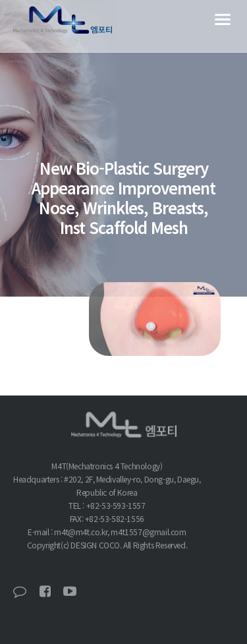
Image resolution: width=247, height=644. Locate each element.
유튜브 (70, 591)
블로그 (20, 591)
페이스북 (45, 591)
